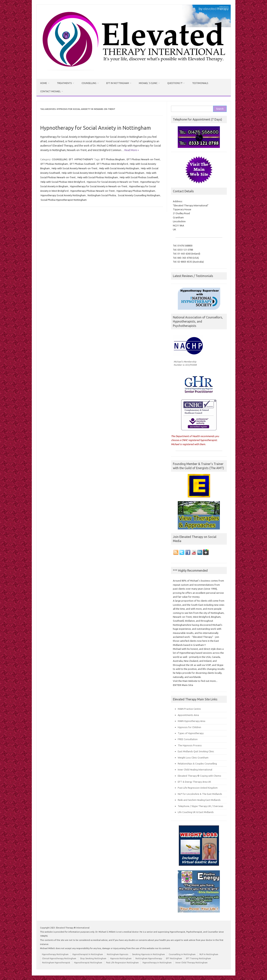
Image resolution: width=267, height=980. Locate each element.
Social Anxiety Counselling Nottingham (139, 195)
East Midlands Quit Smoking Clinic (196, 751)
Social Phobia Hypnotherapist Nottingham (64, 200)
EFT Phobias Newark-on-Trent (143, 159)
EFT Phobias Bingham (113, 159)
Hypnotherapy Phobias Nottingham (136, 191)
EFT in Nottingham (118, 83)
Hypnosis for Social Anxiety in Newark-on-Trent (113, 182)
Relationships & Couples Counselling (197, 764)
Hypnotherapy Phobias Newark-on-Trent (93, 191)
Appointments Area (188, 715)
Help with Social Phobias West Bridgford (63, 182)
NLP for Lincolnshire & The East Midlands (200, 794)
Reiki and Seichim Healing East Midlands (199, 800)
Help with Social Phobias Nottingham (98, 177)
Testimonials (200, 83)
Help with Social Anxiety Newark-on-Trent (74, 168)
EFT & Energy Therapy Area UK (194, 782)
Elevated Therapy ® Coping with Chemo (199, 776)
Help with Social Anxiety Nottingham (119, 168)
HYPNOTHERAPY (84, 159)
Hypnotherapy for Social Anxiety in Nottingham (96, 128)
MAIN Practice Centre (189, 709)
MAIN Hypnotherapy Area (192, 721)
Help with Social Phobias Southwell (139, 177)
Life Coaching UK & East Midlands (196, 812)
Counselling (89, 83)
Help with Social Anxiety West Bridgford (84, 173)
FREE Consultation (188, 739)
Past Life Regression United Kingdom (198, 788)
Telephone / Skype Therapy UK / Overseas (200, 806)
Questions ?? (175, 83)
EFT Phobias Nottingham (54, 164)
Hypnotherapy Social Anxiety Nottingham (63, 195)
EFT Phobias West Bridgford (112, 164)
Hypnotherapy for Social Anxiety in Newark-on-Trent (99, 186)
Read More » (132, 150)
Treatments (64, 83)
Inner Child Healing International (195, 770)
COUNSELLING (60, 159)
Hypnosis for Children (189, 727)
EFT (71, 159)
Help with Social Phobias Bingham (126, 173)
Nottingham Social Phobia (102, 195)
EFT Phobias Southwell (82, 164)
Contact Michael (50, 91)
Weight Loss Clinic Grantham (193, 758)
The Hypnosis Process (190, 745)
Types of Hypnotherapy (191, 733)
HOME (44, 83)
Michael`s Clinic (148, 83)
